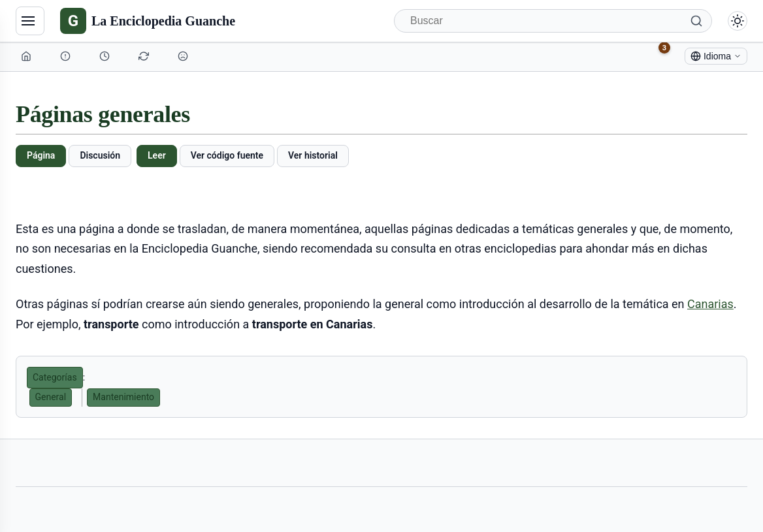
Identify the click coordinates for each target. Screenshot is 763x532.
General (51, 397)
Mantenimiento (123, 397)
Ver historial (313, 155)
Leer (157, 155)
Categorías (55, 377)
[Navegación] (30, 21)
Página (41, 155)
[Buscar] (553, 21)
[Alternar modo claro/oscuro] (738, 21)
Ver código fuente (227, 155)
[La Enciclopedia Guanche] (148, 21)
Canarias (710, 304)
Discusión (100, 155)
